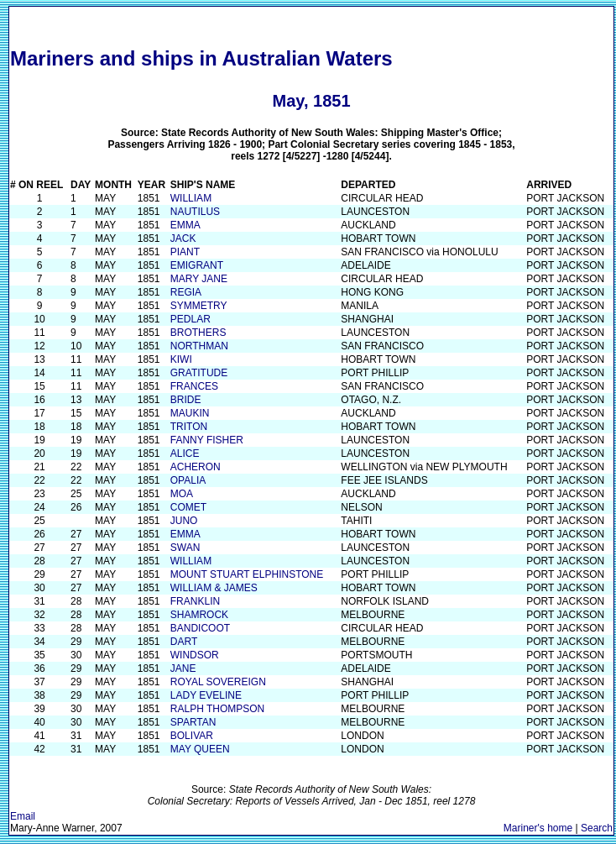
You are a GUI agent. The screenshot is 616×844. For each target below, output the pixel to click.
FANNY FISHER (207, 440)
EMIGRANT (197, 265)
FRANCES (194, 386)
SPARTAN (193, 722)
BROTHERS (198, 333)
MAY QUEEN (200, 749)
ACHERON (196, 467)
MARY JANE (199, 279)
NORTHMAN (199, 346)
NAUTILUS (195, 212)
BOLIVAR (192, 736)
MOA (182, 494)
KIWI (181, 359)
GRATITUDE (199, 373)
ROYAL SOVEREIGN (218, 682)
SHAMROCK (199, 615)
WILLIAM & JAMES (214, 588)
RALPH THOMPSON (217, 709)
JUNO (184, 521)
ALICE (185, 453)
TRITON (189, 427)
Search (597, 828)
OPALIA (188, 480)
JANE (183, 668)
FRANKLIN (195, 601)
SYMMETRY (199, 306)
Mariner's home (538, 828)
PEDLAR (191, 319)
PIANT (185, 252)
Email (23, 816)
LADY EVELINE (206, 695)
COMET (188, 507)
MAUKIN (190, 413)
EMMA (185, 225)
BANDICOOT (200, 628)
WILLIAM (191, 198)
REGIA (186, 292)
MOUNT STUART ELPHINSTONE (247, 574)
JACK (183, 239)
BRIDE (186, 400)
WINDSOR (195, 655)
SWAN (185, 548)
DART (184, 642)
